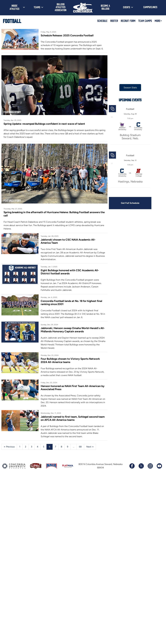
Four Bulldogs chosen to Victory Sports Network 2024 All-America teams (70, 360)
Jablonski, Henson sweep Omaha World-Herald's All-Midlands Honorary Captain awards (73, 330)
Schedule (102, 21)
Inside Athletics (14, 7)
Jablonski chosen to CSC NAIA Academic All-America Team (68, 241)
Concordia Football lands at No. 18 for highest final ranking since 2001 (71, 303)
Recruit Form (128, 21)
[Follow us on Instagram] (150, 466)
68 (80, 447)
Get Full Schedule (130, 203)
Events (127, 7)
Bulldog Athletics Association (61, 7)
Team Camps (145, 21)
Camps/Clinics (150, 7)
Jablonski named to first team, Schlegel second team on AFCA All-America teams (73, 418)
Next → (90, 447)
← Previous (9, 447)
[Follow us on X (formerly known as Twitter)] (141, 466)
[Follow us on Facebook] (132, 466)
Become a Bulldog (105, 7)
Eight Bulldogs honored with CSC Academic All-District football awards (70, 272)
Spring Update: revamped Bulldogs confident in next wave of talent (44, 124)
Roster (114, 21)
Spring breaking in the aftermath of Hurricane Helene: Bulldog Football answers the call (54, 214)
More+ (158, 21)
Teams (37, 7)
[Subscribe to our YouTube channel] (159, 466)
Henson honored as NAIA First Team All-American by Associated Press (73, 388)
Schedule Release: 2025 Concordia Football (67, 35)
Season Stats (130, 88)
